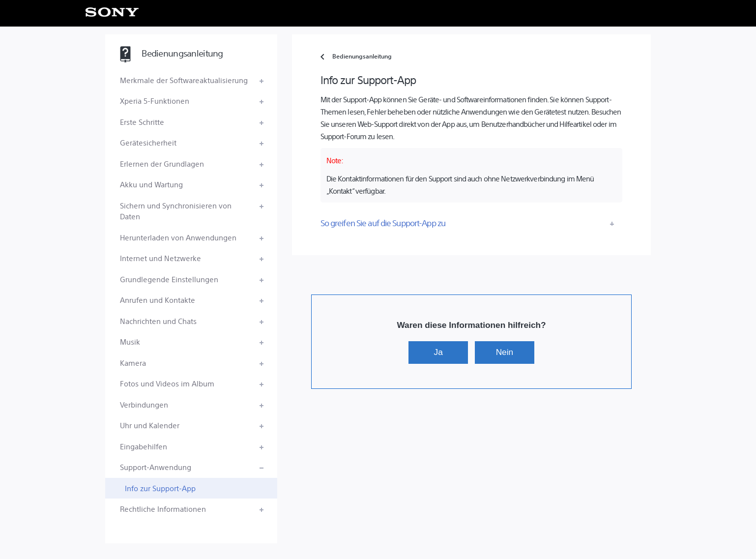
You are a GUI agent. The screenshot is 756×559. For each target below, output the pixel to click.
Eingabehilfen (144, 446)
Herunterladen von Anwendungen (178, 237)
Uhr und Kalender (150, 425)
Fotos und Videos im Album (167, 383)
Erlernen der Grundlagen (162, 163)
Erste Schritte (142, 122)
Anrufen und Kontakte (158, 300)
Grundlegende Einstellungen (169, 279)
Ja (438, 352)
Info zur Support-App (160, 488)
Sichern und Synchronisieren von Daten (176, 211)
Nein (505, 352)
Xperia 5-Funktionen (155, 101)
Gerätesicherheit (148, 142)
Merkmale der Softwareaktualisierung (184, 80)
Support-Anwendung (156, 467)
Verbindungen (144, 404)
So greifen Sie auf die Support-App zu (383, 223)
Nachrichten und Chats (158, 321)
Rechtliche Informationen (163, 509)
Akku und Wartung (151, 184)
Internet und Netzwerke (160, 258)
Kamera (133, 363)
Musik (130, 341)
